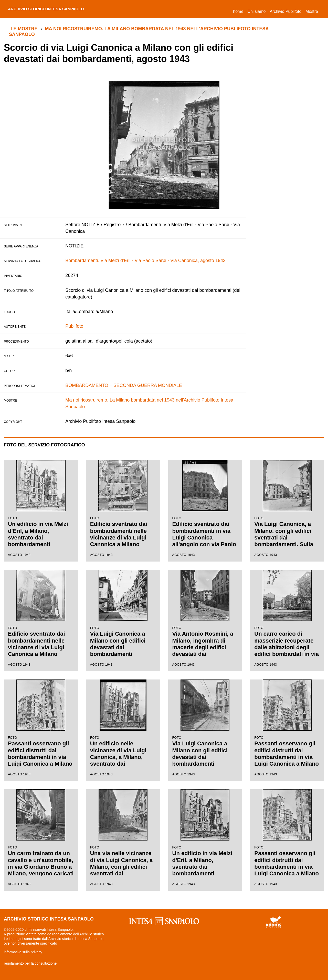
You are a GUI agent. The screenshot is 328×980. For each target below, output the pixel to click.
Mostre (312, 11)
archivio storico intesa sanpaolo (53, 9)
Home (239, 11)
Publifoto (74, 326)
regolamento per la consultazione (30, 963)
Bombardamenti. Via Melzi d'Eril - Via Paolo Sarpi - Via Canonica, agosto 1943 (145, 261)
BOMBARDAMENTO (87, 385)
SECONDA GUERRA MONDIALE (148, 385)
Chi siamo (256, 11)
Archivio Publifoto (285, 11)
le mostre (25, 29)
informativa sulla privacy (23, 952)
